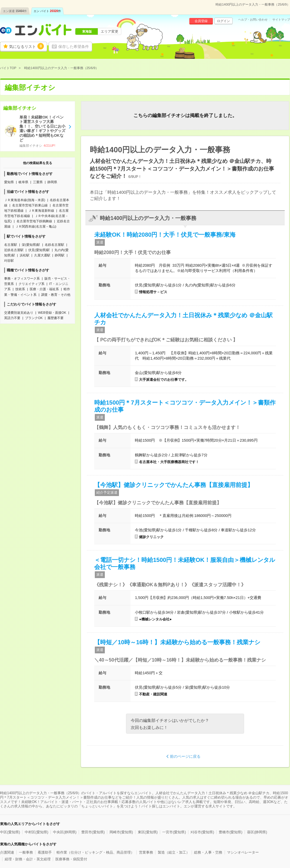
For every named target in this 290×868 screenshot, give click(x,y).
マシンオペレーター (243, 852)
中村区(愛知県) (37, 832)
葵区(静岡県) (257, 832)
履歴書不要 (55, 318)
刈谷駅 (9, 261)
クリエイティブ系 (32, 284)
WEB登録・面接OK (52, 313)
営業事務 (146, 852)
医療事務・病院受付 (71, 859)
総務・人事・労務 (208, 852)
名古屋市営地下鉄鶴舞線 (34, 221)
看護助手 (45, 852)
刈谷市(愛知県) (202, 832)
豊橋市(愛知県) (231, 832)
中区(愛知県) (10, 832)
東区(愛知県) (148, 832)
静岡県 (52, 182)
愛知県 (9, 182)
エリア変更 (110, 31)
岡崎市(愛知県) (121, 832)
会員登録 (201, 21)
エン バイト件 (47, 11)
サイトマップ (281, 20)
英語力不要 (12, 318)
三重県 (38, 182)
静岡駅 (60, 255)
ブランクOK (34, 318)
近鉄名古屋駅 (14, 250)
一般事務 (26, 852)
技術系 (20, 289)
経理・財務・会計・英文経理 (28, 859)
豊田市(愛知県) (93, 832)
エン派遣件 (15, 11)
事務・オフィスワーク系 (22, 278)
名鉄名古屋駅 (54, 245)
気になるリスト (26, 46)
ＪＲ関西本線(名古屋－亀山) (36, 226)
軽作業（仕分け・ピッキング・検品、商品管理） (95, 852)
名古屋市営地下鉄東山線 (30, 205)
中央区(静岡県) (65, 832)
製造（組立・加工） (174, 852)
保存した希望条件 (74, 47)
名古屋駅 (11, 245)
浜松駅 (25, 255)
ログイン (223, 21)
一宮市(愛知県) (174, 832)
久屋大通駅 (42, 255)
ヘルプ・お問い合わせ (253, 20)
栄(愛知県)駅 (31, 245)
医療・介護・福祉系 (44, 289)
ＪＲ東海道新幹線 (41, 211)
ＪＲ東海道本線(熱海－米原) (25, 200)
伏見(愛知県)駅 (39, 250)
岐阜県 (23, 182)
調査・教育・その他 (56, 295)
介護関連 (7, 852)
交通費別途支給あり (19, 313)
